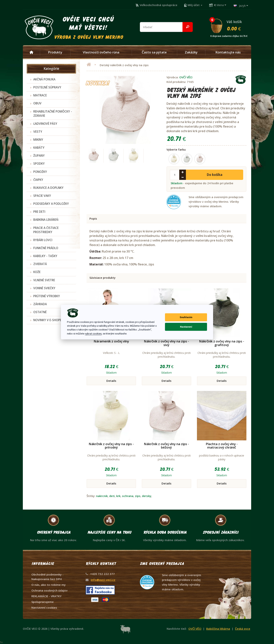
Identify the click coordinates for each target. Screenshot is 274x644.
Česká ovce (243, 629)
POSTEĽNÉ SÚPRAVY (47, 87)
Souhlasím (186, 317)
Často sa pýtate (154, 52)
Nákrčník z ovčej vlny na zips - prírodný (111, 446)
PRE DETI (39, 212)
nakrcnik (102, 496)
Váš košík (231, 25)
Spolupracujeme (43, 602)
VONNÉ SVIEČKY (44, 288)
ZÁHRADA (40, 304)
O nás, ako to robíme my (49, 585)
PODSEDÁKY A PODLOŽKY (51, 204)
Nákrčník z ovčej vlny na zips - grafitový (222, 343)
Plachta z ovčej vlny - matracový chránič (222, 446)
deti (112, 496)
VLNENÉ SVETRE (44, 280)
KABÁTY (39, 148)
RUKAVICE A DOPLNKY (48, 188)
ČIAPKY (38, 180)
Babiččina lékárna (218, 629)
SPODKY (39, 164)
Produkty (55, 52)
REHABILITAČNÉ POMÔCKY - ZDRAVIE (53, 114)
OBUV (37, 103)
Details (111, 381)
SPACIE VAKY (42, 196)
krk (118, 496)
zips (138, 496)
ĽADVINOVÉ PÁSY (45, 124)
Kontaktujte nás (228, 52)
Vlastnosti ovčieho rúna (101, 52)
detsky (147, 496)
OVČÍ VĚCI (186, 77)
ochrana (128, 496)
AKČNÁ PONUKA (44, 79)
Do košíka (215, 175)
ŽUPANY (39, 156)
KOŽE (37, 272)
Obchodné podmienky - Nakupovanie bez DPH (47, 577)
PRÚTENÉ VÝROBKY (47, 296)
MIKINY (38, 140)
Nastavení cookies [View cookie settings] (44, 607)
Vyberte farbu (176, 149)
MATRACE (40, 95)
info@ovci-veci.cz (103, 580)
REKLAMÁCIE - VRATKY (46, 596)
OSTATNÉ (40, 312)
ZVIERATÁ (40, 264)
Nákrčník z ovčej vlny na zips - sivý (166, 343)
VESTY (38, 132)
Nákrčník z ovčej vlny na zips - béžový (166, 446)
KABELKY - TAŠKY (45, 256)
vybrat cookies (93, 334)
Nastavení (186, 327)
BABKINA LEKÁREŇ (46, 220)
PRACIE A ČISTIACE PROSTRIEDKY (46, 230)
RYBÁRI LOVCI (43, 240)
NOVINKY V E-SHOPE (47, 320)
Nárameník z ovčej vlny (111, 341)
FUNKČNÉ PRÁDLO (46, 248)
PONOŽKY (40, 172)
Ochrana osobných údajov (49, 590)
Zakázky (191, 52)
